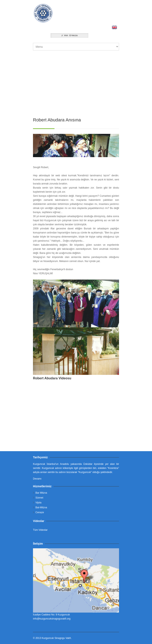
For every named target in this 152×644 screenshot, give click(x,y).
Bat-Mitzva (41, 507)
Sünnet (39, 498)
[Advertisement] (76, 82)
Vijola (38, 503)
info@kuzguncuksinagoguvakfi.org (52, 619)
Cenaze (40, 512)
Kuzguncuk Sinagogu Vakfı (56, 638)
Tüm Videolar (40, 530)
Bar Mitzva (41, 493)
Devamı (37, 479)
